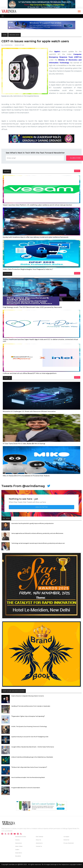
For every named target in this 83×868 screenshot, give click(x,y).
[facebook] (3, 834)
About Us (38, 840)
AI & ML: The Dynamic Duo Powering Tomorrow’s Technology (29, 726)
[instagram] (9, 834)
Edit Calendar (40, 837)
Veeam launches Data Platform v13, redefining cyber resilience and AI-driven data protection (37, 205)
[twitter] (6, 834)
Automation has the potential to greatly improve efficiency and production (33, 523)
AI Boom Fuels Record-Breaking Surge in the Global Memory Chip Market (32, 757)
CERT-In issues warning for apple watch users (35, 41)
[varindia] (21, 834)
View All (77, 171)
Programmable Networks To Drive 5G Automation (26, 788)
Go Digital (66, 837)
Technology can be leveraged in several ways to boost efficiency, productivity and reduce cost (38, 543)
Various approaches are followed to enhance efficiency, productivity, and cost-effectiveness (37, 533)
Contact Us (39, 846)
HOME (5, 35)
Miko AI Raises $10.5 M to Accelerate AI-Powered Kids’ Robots (26, 476)
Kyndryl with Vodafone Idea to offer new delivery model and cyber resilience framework (36, 237)
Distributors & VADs (21, 837)
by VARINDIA (7, 45)
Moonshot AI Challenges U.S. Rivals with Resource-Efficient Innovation (29, 411)
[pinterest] (18, 834)
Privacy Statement (69, 843)
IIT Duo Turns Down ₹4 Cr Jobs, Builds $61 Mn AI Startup (24, 444)
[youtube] (15, 834)
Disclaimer (66, 840)
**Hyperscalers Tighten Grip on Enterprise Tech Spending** (28, 716)
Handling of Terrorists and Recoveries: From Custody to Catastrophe (31, 706)
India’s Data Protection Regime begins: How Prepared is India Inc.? (28, 269)
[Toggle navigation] (3, 16)
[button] (79, 11)
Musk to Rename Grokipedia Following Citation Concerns (28, 696)
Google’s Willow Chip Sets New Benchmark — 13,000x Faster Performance (33, 747)
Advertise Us (39, 843)
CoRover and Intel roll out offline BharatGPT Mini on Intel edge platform (30, 373)
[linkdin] (12, 834)
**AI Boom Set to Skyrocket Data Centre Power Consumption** (29, 767)
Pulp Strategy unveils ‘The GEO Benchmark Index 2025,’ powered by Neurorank (32, 307)
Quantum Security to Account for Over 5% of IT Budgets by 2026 (30, 737)
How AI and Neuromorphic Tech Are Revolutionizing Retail (28, 777)
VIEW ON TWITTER (41, 507)
